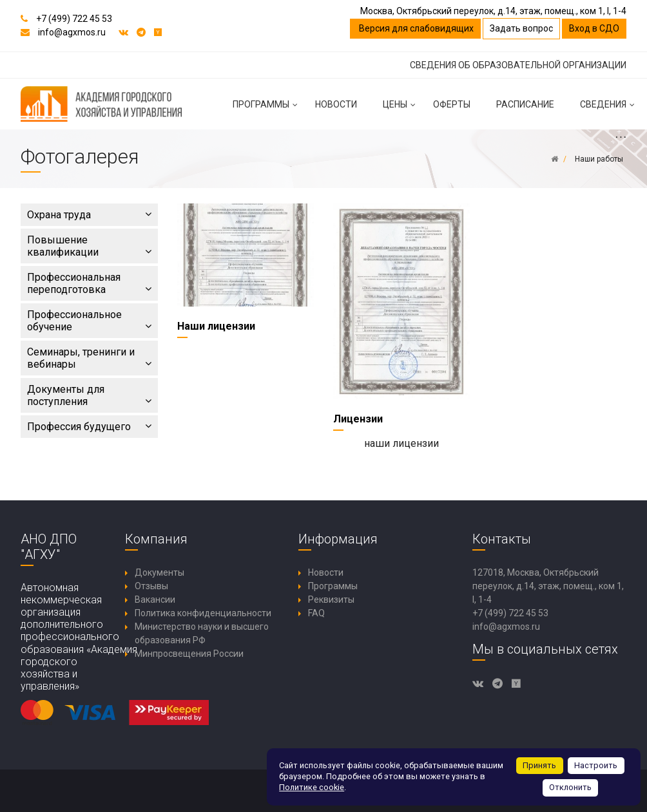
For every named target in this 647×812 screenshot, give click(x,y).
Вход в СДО (594, 28)
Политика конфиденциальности (203, 613)
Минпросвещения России (189, 654)
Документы (159, 572)
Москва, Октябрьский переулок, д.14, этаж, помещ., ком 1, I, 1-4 (493, 11)
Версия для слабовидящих (415, 28)
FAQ (316, 613)
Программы (267, 109)
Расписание (525, 104)
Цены (401, 109)
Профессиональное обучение (89, 321)
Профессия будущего (89, 427)
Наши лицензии (216, 326)
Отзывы (151, 586)
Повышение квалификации (89, 246)
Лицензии (358, 419)
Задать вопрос (521, 28)
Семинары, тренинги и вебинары (89, 358)
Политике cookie (312, 787)
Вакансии (155, 600)
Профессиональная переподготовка (89, 283)
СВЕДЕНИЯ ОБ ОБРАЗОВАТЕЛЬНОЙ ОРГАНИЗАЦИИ (518, 65)
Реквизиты (331, 600)
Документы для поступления (89, 395)
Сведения (610, 109)
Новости (336, 104)
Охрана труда (89, 215)
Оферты (452, 104)
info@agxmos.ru (72, 32)
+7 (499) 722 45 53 (74, 19)
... (620, 136)
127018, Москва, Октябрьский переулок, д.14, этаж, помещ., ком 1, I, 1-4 (548, 586)
